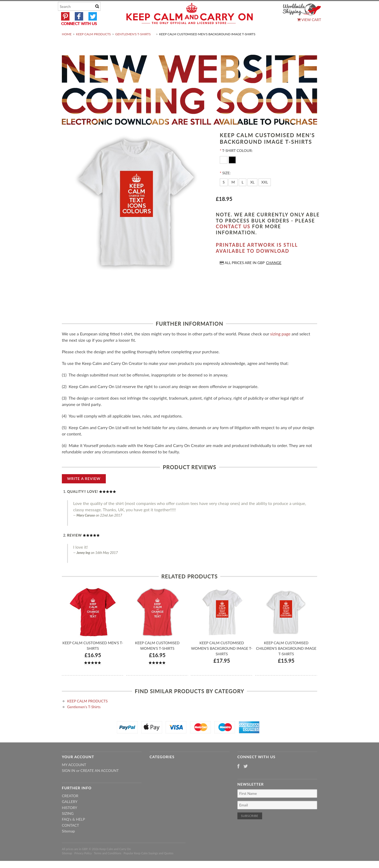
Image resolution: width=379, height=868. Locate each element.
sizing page (280, 346)
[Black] (232, 172)
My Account (74, 777)
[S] (224, 195)
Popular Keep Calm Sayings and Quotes (149, 865)
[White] (224, 172)
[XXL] (265, 195)
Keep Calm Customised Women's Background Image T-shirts (222, 661)
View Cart (309, 20)
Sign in (69, 783)
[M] (233, 195)
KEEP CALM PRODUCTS (93, 46)
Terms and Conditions (108, 865)
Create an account (100, 783)
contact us (233, 239)
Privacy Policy (83, 865)
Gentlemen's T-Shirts (133, 46)
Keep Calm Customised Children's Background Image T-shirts (286, 661)
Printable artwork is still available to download (257, 261)
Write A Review (84, 491)
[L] (243, 195)
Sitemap (68, 844)
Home (67, 46)
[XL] (252, 195)
